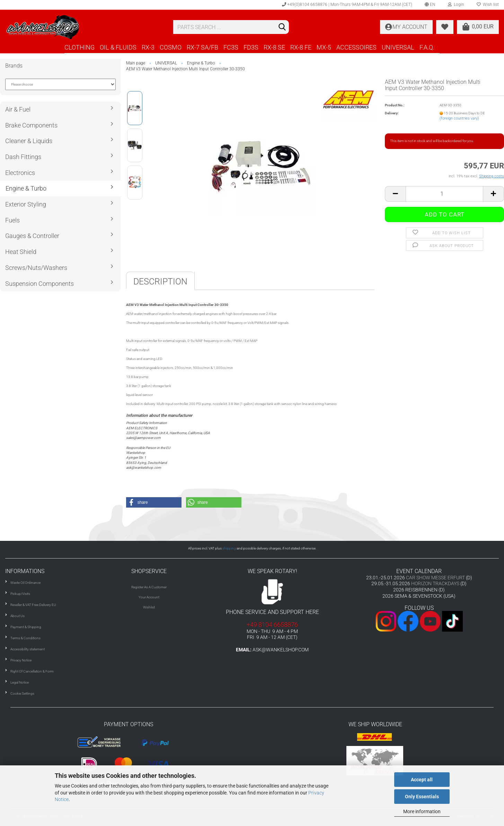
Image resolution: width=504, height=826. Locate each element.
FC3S (231, 47)
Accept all (422, 780)
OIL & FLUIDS (118, 47)
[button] (154, 502)
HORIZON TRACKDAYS (435, 583)
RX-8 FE (301, 47)
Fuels (12, 220)
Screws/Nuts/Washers (36, 268)
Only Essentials (422, 797)
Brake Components (31, 125)
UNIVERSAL (398, 47)
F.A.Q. (427, 47)
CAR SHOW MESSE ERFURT (435, 578)
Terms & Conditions (25, 638)
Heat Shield (21, 252)
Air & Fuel (18, 109)
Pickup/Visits (20, 594)
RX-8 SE (274, 47)
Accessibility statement (28, 649)
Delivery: (392, 113)
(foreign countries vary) (459, 118)
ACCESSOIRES (356, 47)
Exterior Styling (26, 204)
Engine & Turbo (26, 188)
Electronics (20, 173)
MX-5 (324, 47)
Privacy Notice (21, 660)
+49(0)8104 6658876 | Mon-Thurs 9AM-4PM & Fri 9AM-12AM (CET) (347, 5)
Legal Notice (20, 682)
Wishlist (149, 607)
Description (160, 282)
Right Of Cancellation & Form (32, 671)
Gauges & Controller (32, 236)
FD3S (251, 47)
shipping (229, 548)
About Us (17, 616)
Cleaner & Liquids (29, 141)
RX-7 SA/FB (202, 47)
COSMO (171, 47)
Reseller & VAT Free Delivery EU (33, 605)
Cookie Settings (22, 693)
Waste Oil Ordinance (25, 583)
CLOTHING (79, 47)
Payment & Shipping (26, 627)
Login (456, 5)
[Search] (282, 27)
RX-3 (148, 47)
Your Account (149, 597)
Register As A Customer (149, 587)
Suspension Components (39, 284)
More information (422, 811)
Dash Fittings (23, 157)
